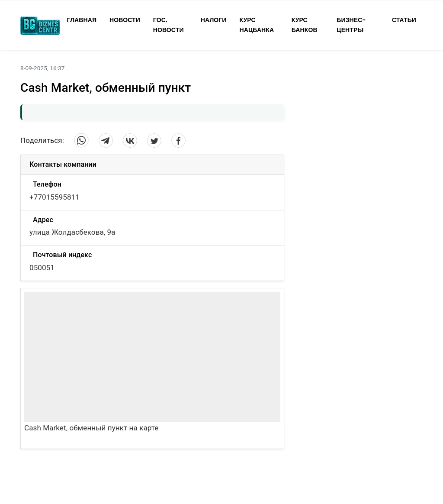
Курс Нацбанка (257, 25)
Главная (82, 20)
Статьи (404, 20)
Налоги (214, 20)
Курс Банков (305, 25)
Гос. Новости (169, 25)
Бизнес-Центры (351, 25)
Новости (125, 20)
